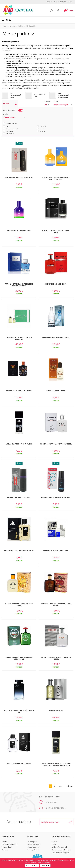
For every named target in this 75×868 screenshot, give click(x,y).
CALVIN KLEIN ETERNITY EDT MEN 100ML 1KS (19, 338)
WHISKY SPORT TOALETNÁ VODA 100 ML (56, 444)
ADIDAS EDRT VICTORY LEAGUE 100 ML (19, 551)
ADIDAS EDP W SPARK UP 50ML (19, 231)
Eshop (4, 26)
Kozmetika (12, 26)
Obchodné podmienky (10, 844)
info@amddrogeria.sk (55, 808)
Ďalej (60, 786)
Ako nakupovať (32, 842)
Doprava (49, 2)
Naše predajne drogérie (60, 853)
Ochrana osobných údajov (61, 850)
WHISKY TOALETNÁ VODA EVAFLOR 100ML (19, 605)
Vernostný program (34, 844)
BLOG (70, 2)
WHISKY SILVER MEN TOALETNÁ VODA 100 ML (56, 658)
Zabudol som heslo (34, 847)
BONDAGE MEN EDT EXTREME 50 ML (19, 177)
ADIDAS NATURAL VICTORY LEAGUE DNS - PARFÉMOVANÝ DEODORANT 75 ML (56, 765)
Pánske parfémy (31, 26)
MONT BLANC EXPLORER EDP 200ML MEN (56, 232)
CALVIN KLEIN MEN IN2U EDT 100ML (56, 337)
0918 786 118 (51, 802)
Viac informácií (32, 866)
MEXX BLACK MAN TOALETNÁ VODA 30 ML (19, 711)
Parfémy (21, 26)
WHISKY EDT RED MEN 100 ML (56, 284)
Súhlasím (45, 866)
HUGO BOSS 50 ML (56, 710)
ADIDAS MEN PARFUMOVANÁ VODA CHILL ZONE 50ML (56, 178)
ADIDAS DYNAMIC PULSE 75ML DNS (19, 444)
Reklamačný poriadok (59, 847)
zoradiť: (56, 101)
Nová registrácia (33, 850)
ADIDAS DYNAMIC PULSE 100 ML (19, 764)
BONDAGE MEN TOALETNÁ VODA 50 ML (56, 497)
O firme (4, 842)
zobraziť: (48, 101)
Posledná (69, 786)
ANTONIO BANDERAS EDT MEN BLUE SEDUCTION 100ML (19, 285)
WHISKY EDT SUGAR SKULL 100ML (19, 391)
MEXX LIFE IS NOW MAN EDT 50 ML (56, 551)
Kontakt (63, 2)
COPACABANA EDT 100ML (56, 391)
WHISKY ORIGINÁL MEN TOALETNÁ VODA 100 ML (19, 658)
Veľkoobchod (6, 847)
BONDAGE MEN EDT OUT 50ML (19, 497)
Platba (56, 2)
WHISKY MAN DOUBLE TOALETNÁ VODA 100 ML (56, 605)
